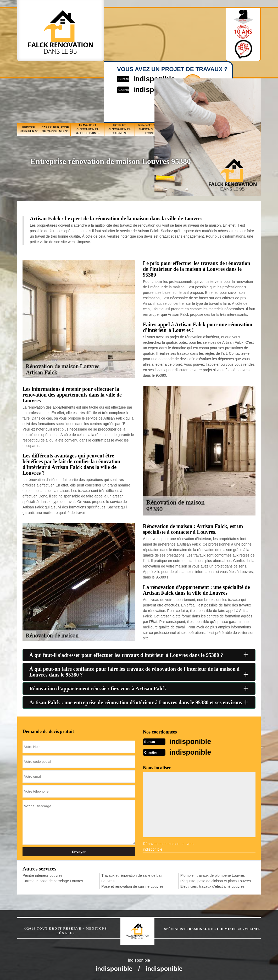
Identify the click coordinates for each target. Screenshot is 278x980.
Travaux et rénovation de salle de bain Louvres (132, 878)
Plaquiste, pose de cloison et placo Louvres (216, 880)
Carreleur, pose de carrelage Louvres (53, 880)
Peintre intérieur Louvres (43, 875)
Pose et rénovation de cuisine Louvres (132, 886)
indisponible (193, 741)
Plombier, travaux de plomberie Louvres (213, 875)
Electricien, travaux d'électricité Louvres (212, 886)
